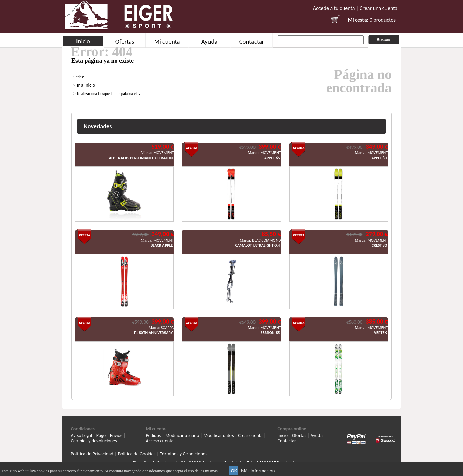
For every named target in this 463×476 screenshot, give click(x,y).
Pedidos (153, 436)
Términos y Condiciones (184, 454)
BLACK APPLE (162, 245)
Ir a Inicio (86, 85)
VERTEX (380, 333)
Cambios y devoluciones (94, 441)
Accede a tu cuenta (334, 8)
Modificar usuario (182, 436)
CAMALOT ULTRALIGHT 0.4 (257, 245)
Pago (101, 436)
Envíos (116, 436)
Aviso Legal (81, 436)
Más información (258, 471)
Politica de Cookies (137, 454)
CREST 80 (379, 245)
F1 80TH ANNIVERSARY (153, 333)
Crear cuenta (250, 436)
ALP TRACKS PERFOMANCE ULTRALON (141, 158)
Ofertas (125, 42)
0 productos (383, 20)
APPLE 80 (379, 158)
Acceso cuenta (160, 441)
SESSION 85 (270, 333)
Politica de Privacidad (92, 454)
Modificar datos (218, 436)
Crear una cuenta (379, 8)
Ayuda (209, 42)
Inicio (83, 41)
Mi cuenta (167, 42)
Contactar (252, 42)
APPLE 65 (272, 158)
